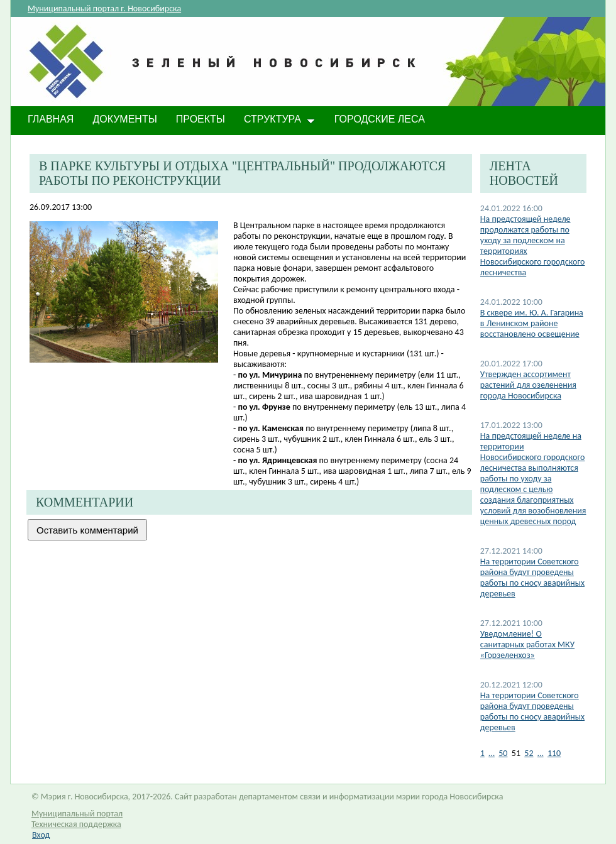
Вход (41, 835)
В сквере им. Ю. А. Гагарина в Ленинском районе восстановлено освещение (532, 323)
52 (529, 753)
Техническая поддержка (76, 824)
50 (503, 753)
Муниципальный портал (77, 814)
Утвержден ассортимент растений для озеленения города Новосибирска (528, 385)
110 (554, 753)
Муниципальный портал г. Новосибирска (104, 8)
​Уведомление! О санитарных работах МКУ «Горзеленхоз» (527, 644)
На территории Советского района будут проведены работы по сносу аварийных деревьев (532, 578)
